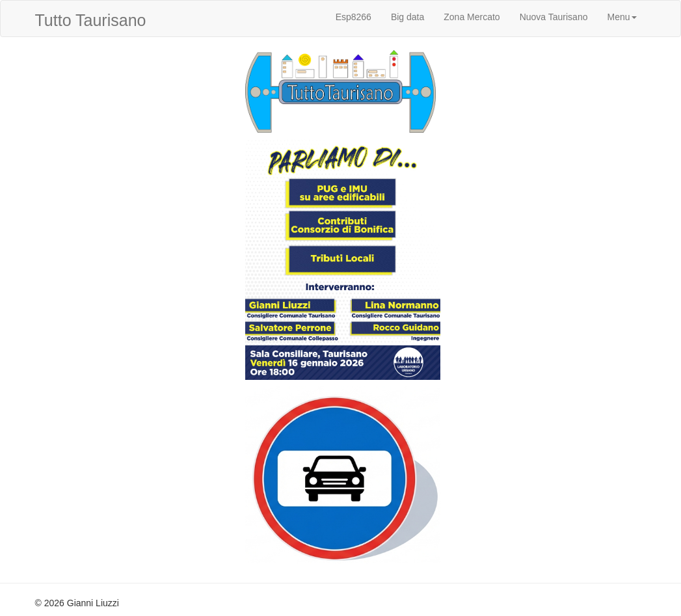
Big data (407, 17)
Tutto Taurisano (91, 20)
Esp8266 (354, 17)
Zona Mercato (472, 17)
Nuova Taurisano (554, 17)
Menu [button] (621, 17)
